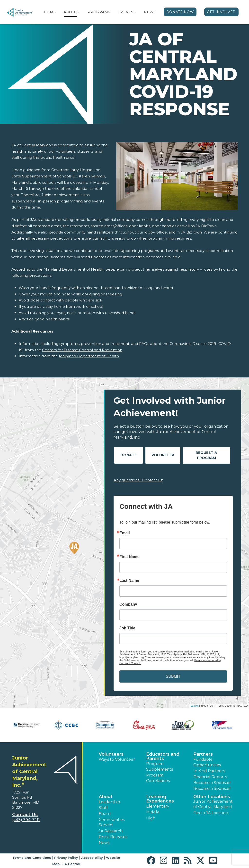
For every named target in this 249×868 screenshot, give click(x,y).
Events (126, 12)
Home (50, 12)
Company (128, 604)
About (70, 12)
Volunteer (163, 455)
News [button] (104, 843)
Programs (99, 12)
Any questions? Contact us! (138, 480)
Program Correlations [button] (158, 778)
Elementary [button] (158, 806)
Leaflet (194, 706)
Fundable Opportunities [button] (207, 762)
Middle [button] (153, 812)
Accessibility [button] (92, 858)
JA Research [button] (111, 831)
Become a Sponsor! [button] (212, 783)
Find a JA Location (211, 813)
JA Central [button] (71, 864)
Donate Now (180, 12)
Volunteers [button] (111, 754)
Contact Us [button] (25, 815)
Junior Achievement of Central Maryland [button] (213, 804)
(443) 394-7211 (26, 820)
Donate (129, 455)
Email (125, 533)
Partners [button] (203, 754)
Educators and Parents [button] (163, 756)
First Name (129, 557)
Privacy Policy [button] (66, 858)
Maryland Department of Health (89, 356)
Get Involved (221, 12)
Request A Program (206, 455)
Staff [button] (103, 808)
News (150, 12)
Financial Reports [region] (210, 777)
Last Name (129, 581)
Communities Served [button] (112, 822)
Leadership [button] (109, 802)
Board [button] (105, 814)
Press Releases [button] (113, 837)
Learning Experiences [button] (160, 799)
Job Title (127, 628)
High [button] (151, 818)
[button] (79, 12)
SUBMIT (173, 676)
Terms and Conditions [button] (32, 858)
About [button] (106, 797)
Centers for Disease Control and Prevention (82, 350)
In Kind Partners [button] (209, 771)
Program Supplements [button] (160, 766)
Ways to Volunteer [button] (117, 759)
